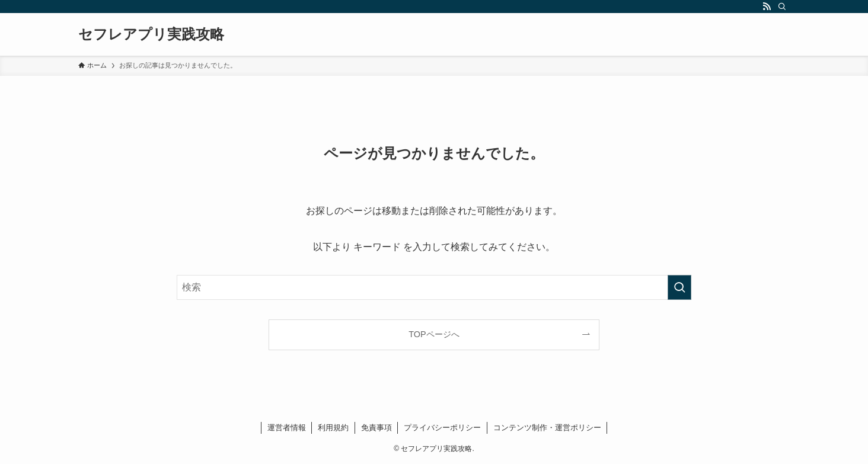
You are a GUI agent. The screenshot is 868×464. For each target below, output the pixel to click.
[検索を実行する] (679, 287)
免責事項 (376, 428)
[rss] (767, 7)
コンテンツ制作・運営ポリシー (547, 428)
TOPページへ (434, 334)
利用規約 (333, 428)
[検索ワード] (434, 287)
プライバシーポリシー (442, 428)
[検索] (782, 7)
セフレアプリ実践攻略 (151, 34)
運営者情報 (287, 428)
